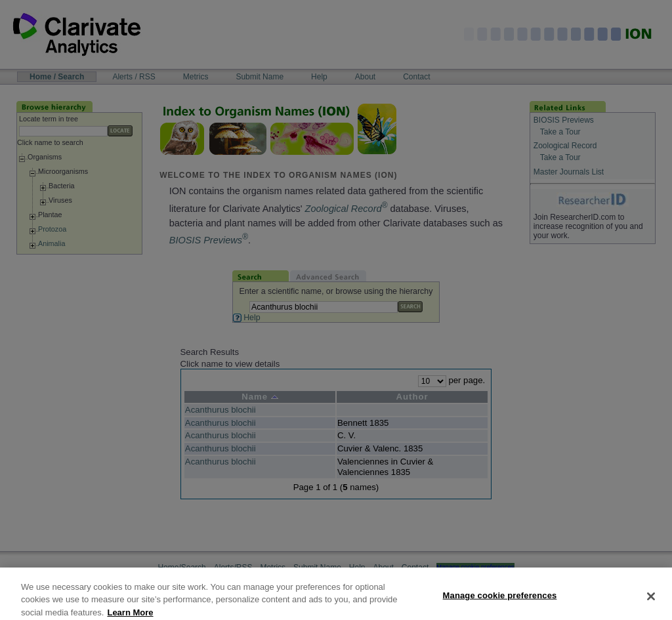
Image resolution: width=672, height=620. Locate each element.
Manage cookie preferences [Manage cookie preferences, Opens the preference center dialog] (500, 602)
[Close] (651, 603)
